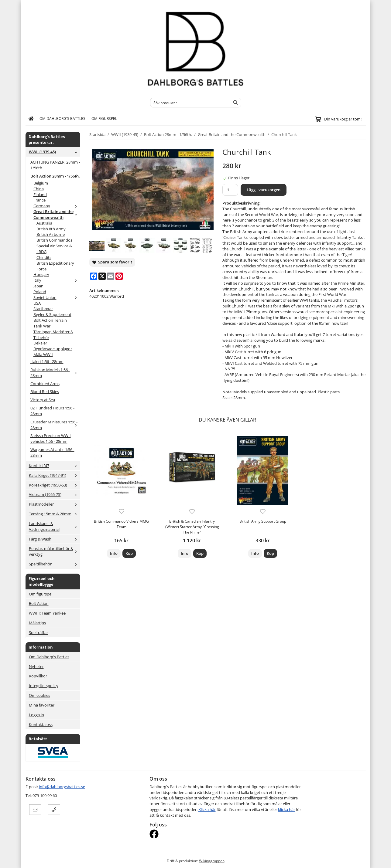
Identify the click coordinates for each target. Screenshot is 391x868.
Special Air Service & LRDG (54, 249)
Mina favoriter (42, 705)
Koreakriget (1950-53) (54, 485)
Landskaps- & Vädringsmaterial (54, 526)
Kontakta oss (41, 724)
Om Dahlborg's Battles (62, 118)
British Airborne (51, 234)
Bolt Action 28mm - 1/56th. (55, 176)
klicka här (286, 809)
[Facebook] (94, 276)
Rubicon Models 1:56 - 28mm (55, 373)
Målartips (37, 623)
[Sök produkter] (189, 103)
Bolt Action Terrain (50, 320)
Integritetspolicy (44, 686)
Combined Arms (45, 384)
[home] (31, 119)
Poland (40, 292)
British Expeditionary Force (55, 266)
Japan (38, 286)
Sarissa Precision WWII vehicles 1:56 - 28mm (51, 438)
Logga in (36, 715)
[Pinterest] (119, 276)
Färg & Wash (54, 539)
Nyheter (36, 666)
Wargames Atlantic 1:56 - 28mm (52, 452)
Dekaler (40, 343)
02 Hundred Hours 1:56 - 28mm (52, 411)
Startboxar (43, 309)
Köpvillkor (38, 676)
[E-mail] (111, 276)
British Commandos (54, 240)
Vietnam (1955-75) (54, 494)
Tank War (42, 326)
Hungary (41, 274)
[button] (129, 553)
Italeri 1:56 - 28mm (47, 361)
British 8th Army (51, 229)
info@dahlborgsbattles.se (62, 787)
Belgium (41, 183)
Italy (57, 280)
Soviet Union (57, 297)
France (39, 200)
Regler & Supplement (52, 314)
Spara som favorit (112, 262)
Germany (57, 206)
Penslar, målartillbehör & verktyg (54, 551)
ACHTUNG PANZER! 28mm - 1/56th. (55, 165)
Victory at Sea (43, 400)
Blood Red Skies (45, 392)
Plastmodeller (54, 504)
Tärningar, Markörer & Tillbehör (53, 335)
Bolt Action (39, 603)
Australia (44, 223)
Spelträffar (38, 632)
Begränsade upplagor (53, 349)
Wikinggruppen (212, 861)
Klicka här (207, 809)
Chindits (44, 257)
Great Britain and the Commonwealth (57, 214)
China (39, 189)
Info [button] (114, 553)
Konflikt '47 (54, 466)
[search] (234, 103)
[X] (102, 276)
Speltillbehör (54, 564)
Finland (40, 195)
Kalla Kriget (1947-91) (54, 475)
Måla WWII (43, 354)
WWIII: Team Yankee (47, 613)
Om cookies (39, 695)
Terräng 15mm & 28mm (54, 514)
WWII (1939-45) (54, 152)
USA (37, 303)
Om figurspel (104, 118)
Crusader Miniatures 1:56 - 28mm (55, 425)
